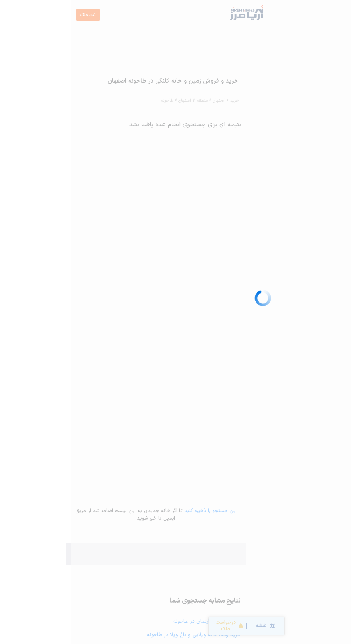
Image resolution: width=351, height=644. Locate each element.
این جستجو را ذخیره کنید (140, 511)
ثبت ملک (17, 15)
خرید (164, 101)
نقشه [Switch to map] (195, 626)
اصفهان (148, 101)
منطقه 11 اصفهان (122, 101)
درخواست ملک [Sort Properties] (158, 626)
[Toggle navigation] (336, 15)
